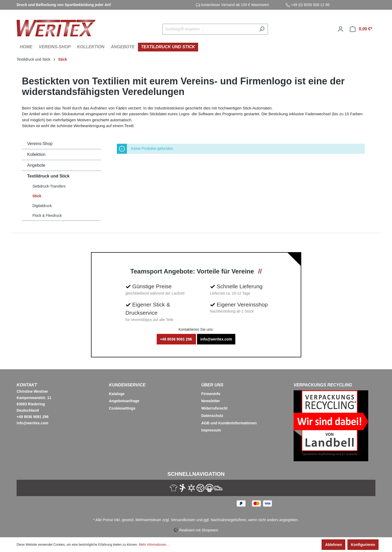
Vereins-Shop (40, 144)
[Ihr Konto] (341, 29)
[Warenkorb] (361, 29)
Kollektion (36, 154)
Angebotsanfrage (124, 401)
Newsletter (211, 401)
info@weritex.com (216, 339)
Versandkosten (183, 520)
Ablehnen (333, 545)
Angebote (36, 165)
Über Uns (212, 385)
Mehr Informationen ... (154, 545)
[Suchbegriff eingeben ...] (209, 29)
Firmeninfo (211, 394)
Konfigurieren (363, 545)
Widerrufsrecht (214, 408)
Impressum (211, 430)
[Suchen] (262, 29)
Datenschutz (212, 416)
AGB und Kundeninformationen (229, 423)
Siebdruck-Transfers (49, 186)
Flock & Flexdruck (47, 215)
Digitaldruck (42, 206)
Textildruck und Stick (48, 176)
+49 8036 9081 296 (176, 339)
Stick (37, 196)
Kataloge (117, 394)
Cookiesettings (122, 408)
